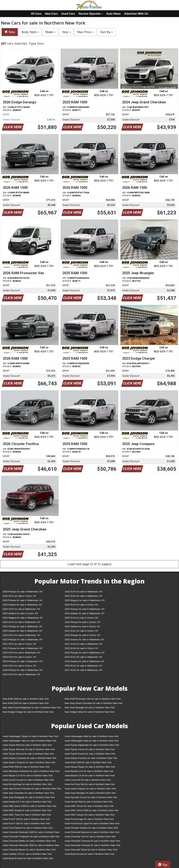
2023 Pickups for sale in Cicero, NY (83, 622)
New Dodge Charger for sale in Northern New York (28, 712)
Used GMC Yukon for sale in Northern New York (27, 815)
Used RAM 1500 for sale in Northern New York (88, 762)
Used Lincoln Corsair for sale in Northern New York (28, 780)
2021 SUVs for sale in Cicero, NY (19, 644)
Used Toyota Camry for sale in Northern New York (90, 749)
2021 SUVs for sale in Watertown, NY (84, 644)
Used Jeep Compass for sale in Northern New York (90, 789)
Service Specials (91, 14)
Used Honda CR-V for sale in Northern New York (27, 802)
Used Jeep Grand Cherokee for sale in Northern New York (32, 789)
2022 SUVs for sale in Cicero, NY (81, 631)
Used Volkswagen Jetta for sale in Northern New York (92, 741)
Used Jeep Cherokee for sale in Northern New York (28, 793)
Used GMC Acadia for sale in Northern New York (27, 810)
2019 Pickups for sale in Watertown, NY (23, 661)
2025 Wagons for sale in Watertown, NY (85, 600)
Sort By (106, 32)
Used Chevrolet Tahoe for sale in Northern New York (91, 850)
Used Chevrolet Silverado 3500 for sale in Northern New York (31, 846)
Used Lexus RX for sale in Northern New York (88, 780)
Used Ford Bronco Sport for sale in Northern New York (92, 823)
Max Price (85, 32)
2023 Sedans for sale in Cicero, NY (82, 626)
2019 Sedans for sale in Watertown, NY (85, 661)
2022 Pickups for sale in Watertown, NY (23, 640)
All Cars (36, 14)
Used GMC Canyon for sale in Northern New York (90, 815)
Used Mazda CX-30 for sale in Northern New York (28, 776)
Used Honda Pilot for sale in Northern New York (89, 802)
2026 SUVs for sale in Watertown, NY (84, 592)
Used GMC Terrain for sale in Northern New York (89, 806)
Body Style (30, 32)
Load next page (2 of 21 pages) (89, 564)
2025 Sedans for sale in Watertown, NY (22, 605)
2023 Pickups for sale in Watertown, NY (23, 626)
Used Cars (68, 14)
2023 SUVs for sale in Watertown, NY (22, 622)
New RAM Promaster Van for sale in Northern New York (93, 699)
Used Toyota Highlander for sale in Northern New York (92, 745)
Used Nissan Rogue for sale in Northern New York (90, 767)
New (10, 32)
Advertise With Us (136, 14)
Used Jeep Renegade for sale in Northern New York (29, 797)
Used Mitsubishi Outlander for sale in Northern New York (31, 771)
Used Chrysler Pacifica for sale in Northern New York (91, 828)
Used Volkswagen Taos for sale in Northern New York (29, 741)
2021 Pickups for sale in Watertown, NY (23, 648)
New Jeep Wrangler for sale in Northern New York (90, 708)
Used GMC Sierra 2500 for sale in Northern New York (92, 810)
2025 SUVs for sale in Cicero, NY (19, 596)
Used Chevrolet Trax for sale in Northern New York (90, 837)
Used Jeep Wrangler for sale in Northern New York (90, 793)
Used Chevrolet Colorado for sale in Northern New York (93, 845)
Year (66, 32)
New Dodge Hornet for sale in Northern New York (89, 712)
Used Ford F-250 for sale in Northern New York (26, 823)
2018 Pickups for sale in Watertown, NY (23, 670)
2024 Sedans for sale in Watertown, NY (85, 613)
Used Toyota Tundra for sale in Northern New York (90, 754)
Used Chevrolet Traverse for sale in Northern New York (92, 841)
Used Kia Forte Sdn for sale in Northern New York (90, 784)
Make (50, 32)
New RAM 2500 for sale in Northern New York (26, 703)
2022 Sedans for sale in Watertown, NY (85, 640)
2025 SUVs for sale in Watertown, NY (84, 596)
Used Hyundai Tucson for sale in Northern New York (91, 797)
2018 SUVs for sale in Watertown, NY (84, 666)
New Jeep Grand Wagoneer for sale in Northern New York (32, 708)
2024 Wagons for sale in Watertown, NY (23, 618)
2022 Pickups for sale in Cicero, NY (83, 635)
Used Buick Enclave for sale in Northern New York (28, 858)
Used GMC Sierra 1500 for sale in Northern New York (30, 806)
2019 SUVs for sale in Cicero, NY (19, 657)
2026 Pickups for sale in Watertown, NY (23, 592)
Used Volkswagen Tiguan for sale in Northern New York (31, 736)
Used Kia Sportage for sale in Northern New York (27, 784)
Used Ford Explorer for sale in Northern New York (28, 828)
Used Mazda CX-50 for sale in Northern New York (90, 776)
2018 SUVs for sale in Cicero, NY (19, 666)
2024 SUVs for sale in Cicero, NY (81, 605)
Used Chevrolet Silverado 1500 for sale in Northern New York (31, 833)
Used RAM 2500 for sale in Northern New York (26, 767)
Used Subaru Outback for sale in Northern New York (29, 762)
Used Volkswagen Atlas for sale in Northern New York (92, 736)
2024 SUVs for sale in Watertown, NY (22, 609)
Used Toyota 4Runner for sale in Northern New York (29, 749)
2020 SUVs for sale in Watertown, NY (22, 653)
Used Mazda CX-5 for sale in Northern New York (89, 771)
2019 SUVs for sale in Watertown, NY (84, 657)
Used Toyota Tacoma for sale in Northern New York (28, 754)
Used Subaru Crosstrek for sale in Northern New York (30, 758)
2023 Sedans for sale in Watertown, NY (22, 631)
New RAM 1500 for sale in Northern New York (26, 699)
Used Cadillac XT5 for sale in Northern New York (27, 854)
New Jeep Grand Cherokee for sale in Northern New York (94, 703)
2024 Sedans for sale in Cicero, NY (20, 613)
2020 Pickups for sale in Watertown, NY (85, 653)
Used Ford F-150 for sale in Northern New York (26, 819)
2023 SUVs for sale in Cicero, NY (81, 618)
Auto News (114, 14)
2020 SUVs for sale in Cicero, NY (81, 648)
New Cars (51, 14)
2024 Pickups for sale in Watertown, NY (85, 609)
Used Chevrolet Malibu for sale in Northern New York (29, 841)
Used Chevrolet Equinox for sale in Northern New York (92, 832)
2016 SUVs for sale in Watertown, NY (22, 674)
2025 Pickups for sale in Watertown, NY (23, 600)
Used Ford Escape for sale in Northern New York (89, 819)
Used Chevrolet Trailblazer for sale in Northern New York (31, 837)
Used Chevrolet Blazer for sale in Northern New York (29, 850)
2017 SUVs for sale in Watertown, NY (84, 670)
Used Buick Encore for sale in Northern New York (89, 854)
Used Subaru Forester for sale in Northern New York (91, 758)
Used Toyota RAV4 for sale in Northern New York (27, 745)
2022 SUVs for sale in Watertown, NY (22, 635)
